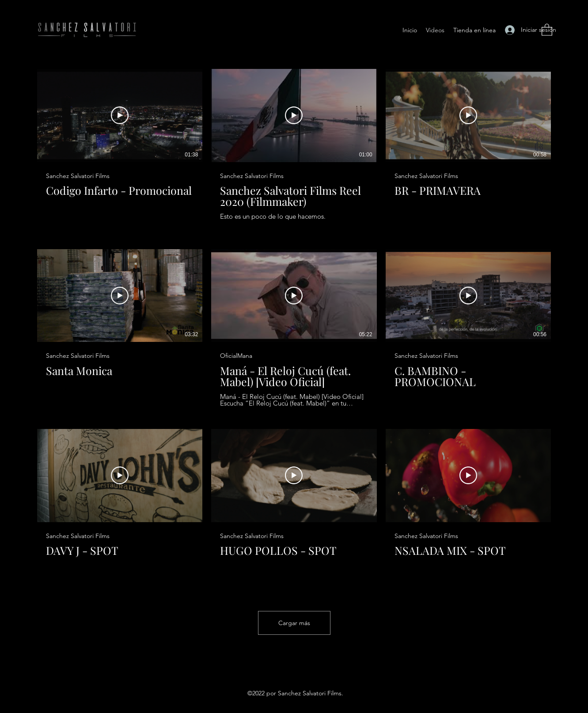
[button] (547, 29)
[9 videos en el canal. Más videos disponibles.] (294, 328)
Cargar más (294, 623)
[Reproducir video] (120, 115)
